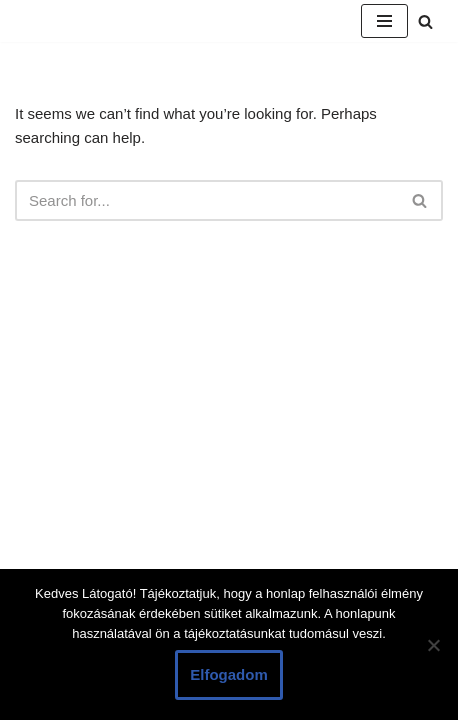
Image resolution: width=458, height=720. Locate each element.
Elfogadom (229, 674)
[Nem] (433, 645)
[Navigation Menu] (384, 21)
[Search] (425, 21)
